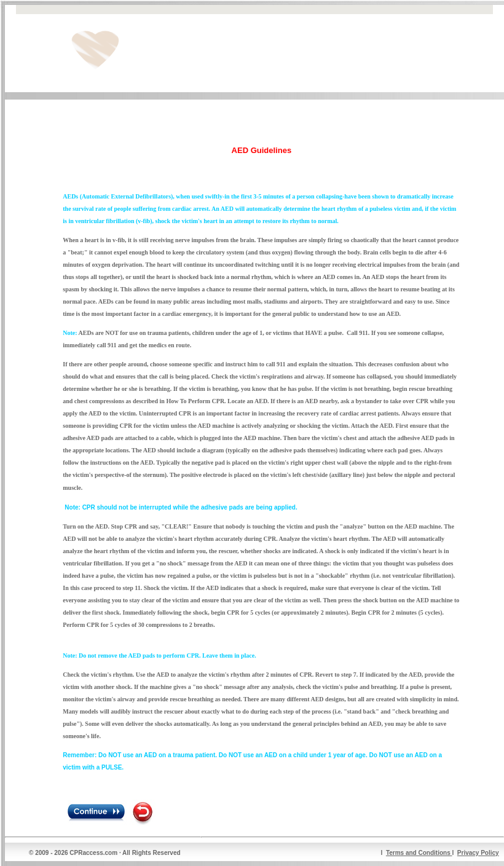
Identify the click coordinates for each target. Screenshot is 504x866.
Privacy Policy (478, 853)
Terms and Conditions (419, 853)
